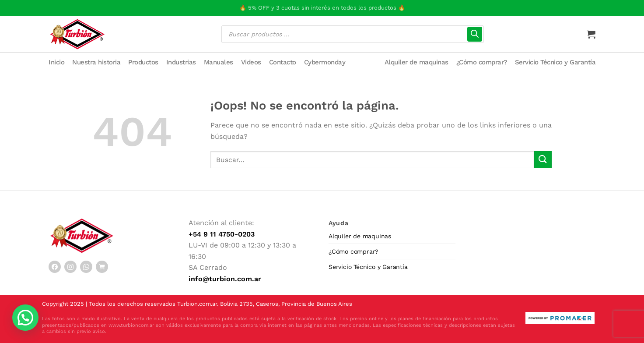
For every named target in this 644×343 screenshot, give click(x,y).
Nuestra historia (96, 62)
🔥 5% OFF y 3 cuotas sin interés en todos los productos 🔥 (322, 8)
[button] (25, 318)
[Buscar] (475, 34)
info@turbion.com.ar (225, 279)
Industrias (181, 62)
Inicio (56, 62)
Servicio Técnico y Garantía (555, 62)
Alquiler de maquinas (416, 62)
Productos (143, 62)
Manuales (219, 62)
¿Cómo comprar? (482, 62)
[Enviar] (543, 160)
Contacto (283, 62)
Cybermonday (325, 62)
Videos (251, 62)
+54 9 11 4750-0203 (222, 234)
